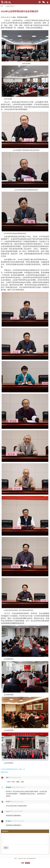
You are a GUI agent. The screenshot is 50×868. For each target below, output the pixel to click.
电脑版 (23, 863)
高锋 (7, 778)
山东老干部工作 (10, 6)
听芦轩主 (8, 802)
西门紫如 (8, 821)
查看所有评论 (5, 772)
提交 (6, 848)
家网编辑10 (9, 787)
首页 (2, 6)
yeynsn (8, 811)
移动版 (27, 863)
